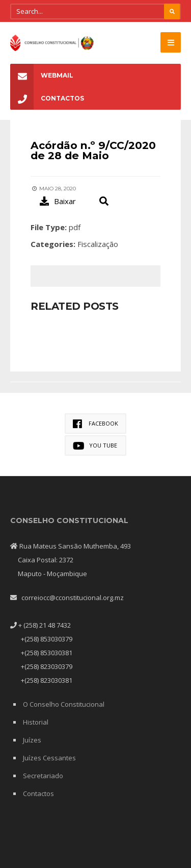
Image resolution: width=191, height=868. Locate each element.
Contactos (47, 98)
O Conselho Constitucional (64, 704)
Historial (36, 722)
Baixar (58, 201)
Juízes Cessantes (49, 758)
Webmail (42, 75)
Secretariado (43, 776)
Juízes (32, 740)
